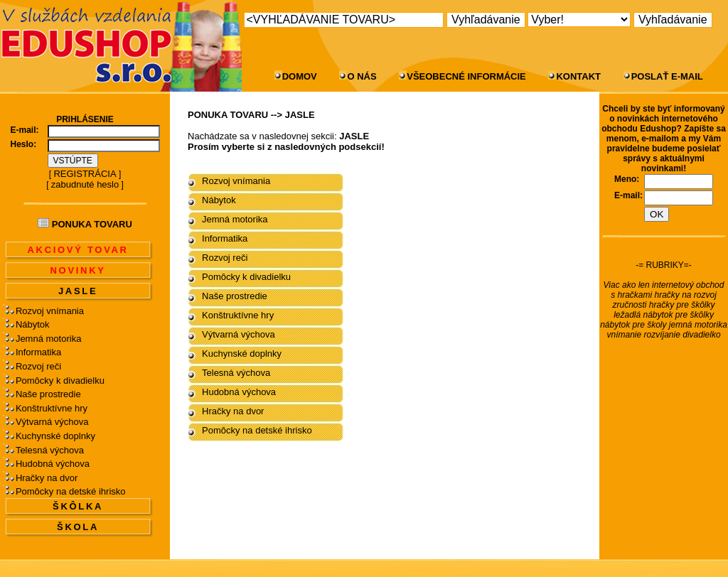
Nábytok (33, 324)
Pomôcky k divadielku (60, 381)
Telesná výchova (50, 450)
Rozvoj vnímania (50, 311)
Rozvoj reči (38, 366)
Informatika (38, 352)
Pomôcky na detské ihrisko (71, 491)
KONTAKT (578, 76)
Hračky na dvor (47, 478)
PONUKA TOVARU (228, 115)
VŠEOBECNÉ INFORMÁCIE (466, 76)
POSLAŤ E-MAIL (667, 76)
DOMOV (300, 76)
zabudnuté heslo (85, 184)
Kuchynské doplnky (55, 436)
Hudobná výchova (53, 464)
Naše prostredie (48, 394)
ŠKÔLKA (78, 506)
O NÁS (362, 76)
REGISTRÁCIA (85, 174)
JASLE (78, 291)
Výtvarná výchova (52, 422)
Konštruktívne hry (52, 408)
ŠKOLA (78, 527)
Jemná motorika (48, 339)
